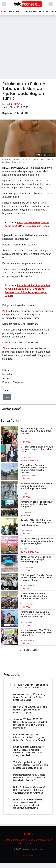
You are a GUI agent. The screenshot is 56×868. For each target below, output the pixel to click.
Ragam (18, 104)
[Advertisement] (27, 48)
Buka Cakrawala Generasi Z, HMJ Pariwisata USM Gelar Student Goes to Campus (30, 790)
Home (4, 11)
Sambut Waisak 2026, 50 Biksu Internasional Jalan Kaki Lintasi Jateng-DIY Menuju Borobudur (31, 724)
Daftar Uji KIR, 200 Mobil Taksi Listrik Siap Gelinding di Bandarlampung (36, 559)
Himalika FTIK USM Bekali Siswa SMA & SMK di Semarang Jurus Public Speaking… (36, 523)
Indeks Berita (28, 650)
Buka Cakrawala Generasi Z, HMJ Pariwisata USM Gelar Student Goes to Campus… (35, 596)
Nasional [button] (14, 11)
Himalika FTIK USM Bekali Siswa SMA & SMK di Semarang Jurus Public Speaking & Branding (28, 804)
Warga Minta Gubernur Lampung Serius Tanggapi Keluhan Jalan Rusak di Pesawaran (34, 469)
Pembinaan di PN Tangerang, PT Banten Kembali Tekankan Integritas (37, 504)
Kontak (23, 840)
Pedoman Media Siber (40, 840)
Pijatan (6, 311)
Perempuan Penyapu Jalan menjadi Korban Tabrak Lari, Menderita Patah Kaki (35, 614)
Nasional (25, 515)
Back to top (28, 855)
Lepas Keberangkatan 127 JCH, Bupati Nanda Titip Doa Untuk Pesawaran (37, 431)
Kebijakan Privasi (28, 843)
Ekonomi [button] (44, 11)
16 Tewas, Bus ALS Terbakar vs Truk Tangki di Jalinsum (31, 686)
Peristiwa (25, 442)
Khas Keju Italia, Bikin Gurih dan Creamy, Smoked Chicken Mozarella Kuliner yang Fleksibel (29, 751)
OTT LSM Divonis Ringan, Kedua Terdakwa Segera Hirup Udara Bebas (37, 449)
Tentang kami (11, 840)
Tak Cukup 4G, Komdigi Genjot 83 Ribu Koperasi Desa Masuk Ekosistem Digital (37, 578)
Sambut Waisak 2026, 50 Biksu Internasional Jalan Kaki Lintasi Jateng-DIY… (37, 633)
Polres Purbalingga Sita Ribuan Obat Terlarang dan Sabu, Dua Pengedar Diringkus (37, 541)
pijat (7, 397)
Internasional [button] (29, 11)
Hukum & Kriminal (30, 460)
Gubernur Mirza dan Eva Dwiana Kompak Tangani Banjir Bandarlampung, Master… (37, 486)
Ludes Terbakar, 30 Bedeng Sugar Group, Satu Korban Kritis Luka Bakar (29, 697)
